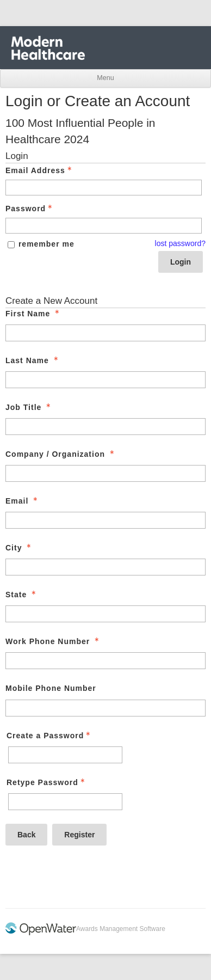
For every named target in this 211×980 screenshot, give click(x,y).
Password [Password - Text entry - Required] (30, 209)
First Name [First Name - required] (33, 314)
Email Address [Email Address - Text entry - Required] (40, 170)
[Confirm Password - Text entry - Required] (65, 802)
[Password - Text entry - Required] (104, 226)
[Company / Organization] (105, 473)
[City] (105, 567)
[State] (105, 614)
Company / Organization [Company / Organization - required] (61, 454)
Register (79, 835)
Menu (105, 78)
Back (26, 835)
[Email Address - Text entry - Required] (104, 188)
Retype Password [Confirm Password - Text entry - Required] (47, 782)
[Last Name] (105, 380)
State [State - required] (22, 595)
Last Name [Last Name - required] (33, 360)
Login (181, 262)
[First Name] (105, 333)
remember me (46, 244)
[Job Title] (105, 427)
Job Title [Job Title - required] (29, 407)
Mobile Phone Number (51, 688)
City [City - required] (19, 548)
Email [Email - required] (23, 501)
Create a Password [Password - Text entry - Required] (49, 736)
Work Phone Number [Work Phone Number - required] (53, 641)
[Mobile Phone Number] (105, 708)
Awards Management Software (121, 929)
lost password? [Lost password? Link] (180, 243)
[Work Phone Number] (105, 661)
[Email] (105, 520)
